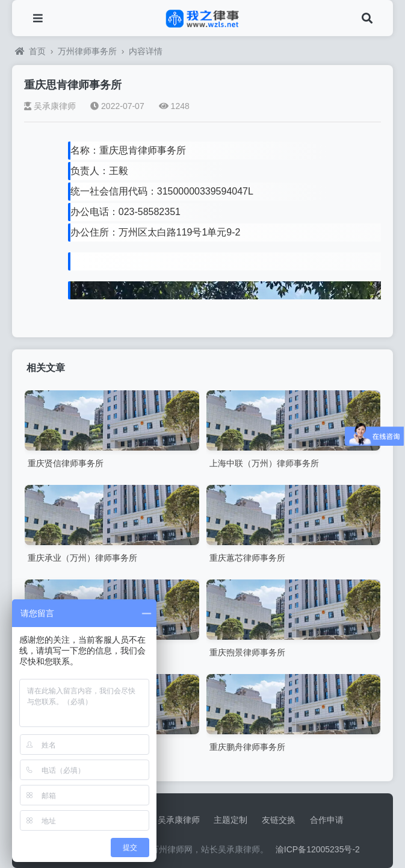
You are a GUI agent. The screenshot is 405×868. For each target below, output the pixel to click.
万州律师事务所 (87, 51)
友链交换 (279, 820)
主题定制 (230, 820)
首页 (30, 51)
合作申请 (327, 820)
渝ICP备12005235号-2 (318, 849)
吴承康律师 (50, 106)
